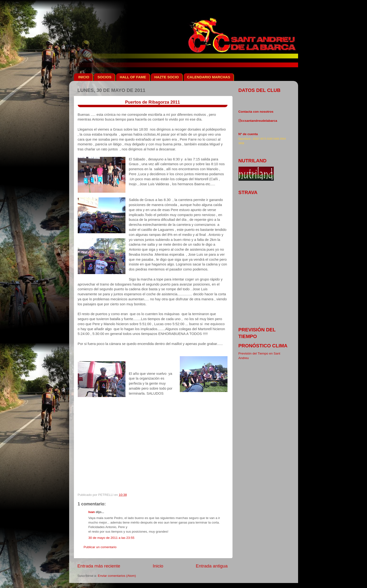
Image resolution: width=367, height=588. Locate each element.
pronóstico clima (263, 346)
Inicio (158, 566)
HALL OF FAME (133, 77)
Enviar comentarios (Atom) (117, 576)
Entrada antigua (212, 566)
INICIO (84, 77)
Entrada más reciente (99, 566)
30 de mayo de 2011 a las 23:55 (111, 538)
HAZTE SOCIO (167, 77)
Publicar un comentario (100, 547)
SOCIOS (104, 77)
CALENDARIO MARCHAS (209, 77)
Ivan (92, 512)
